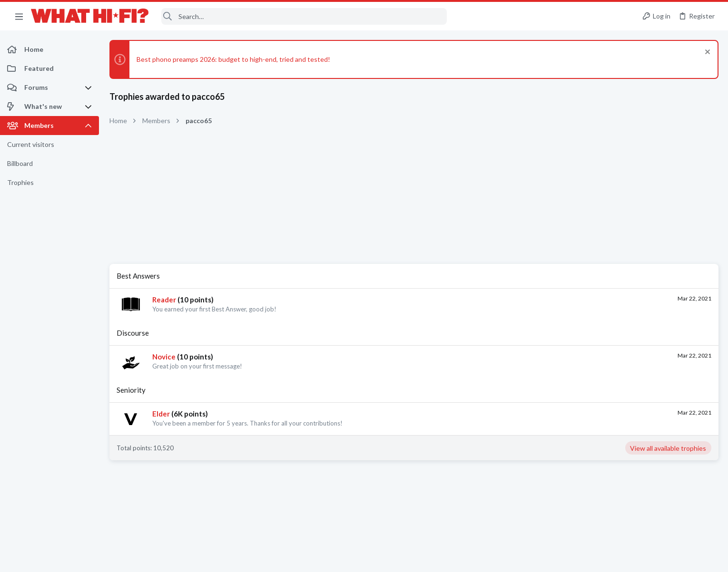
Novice (164, 357)
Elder (161, 414)
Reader (164, 300)
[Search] (304, 16)
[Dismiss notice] (706, 53)
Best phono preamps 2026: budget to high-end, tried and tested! (233, 59)
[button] (19, 16)
